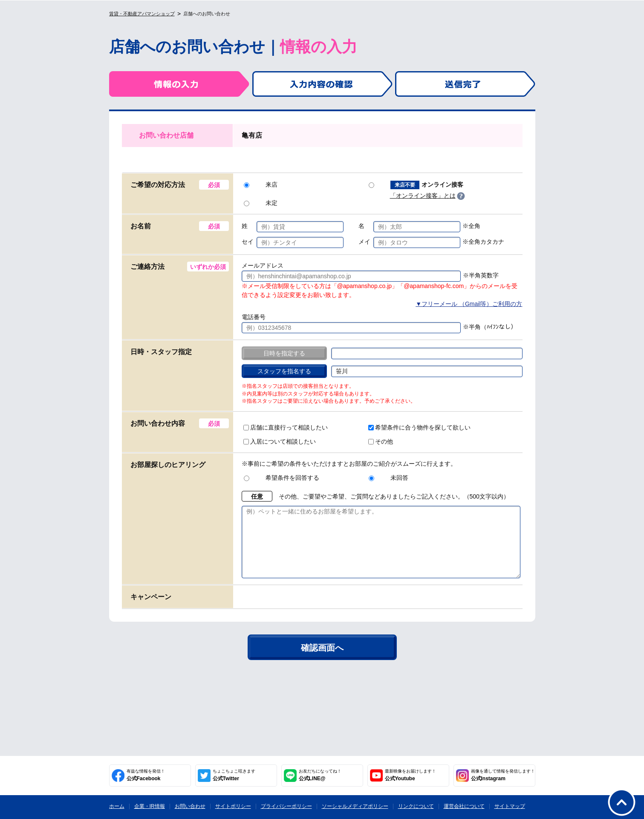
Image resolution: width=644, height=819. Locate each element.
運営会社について (464, 806)
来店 (261, 185)
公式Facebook (146, 775)
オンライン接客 (416, 185)
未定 (261, 203)
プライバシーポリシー (286, 806)
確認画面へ (322, 660)
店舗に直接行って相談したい (286, 427)
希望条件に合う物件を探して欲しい (419, 427)
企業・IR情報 (150, 806)
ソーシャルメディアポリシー (355, 806)
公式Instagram (503, 775)
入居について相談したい (280, 441)
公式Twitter (234, 775)
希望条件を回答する (282, 478)
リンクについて (416, 806)
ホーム (117, 806)
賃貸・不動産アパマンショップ (142, 14)
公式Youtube (410, 775)
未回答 (388, 478)
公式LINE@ (320, 775)
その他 (381, 441)
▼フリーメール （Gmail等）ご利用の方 (469, 304)
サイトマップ (510, 806)
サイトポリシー (233, 806)
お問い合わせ (190, 806)
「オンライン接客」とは (423, 196)
